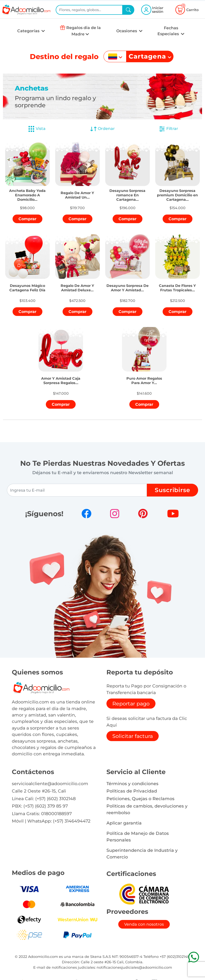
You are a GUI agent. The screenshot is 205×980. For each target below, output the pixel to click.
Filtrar (168, 129)
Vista (37, 129)
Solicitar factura (133, 736)
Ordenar (102, 129)
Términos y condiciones (132, 784)
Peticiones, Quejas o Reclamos (140, 799)
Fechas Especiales (169, 31)
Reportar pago (131, 704)
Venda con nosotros (144, 924)
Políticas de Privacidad (132, 791)
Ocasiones (127, 31)
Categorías (29, 31)
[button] (27, 193)
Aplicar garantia (124, 823)
